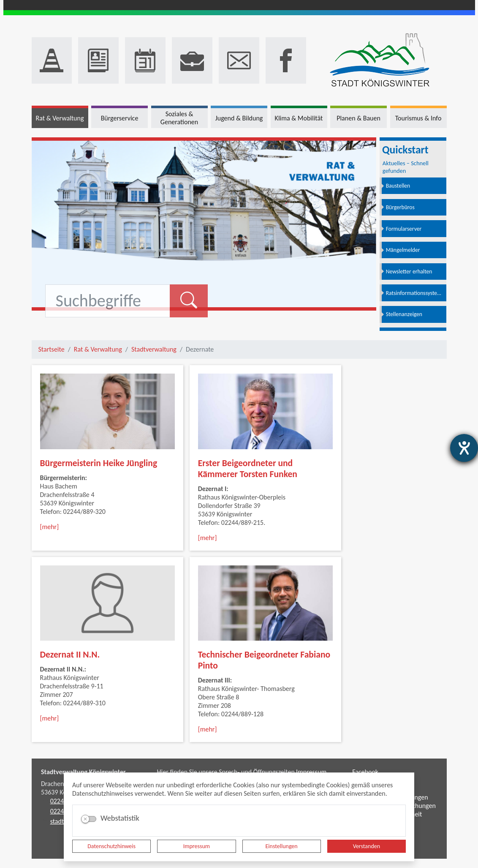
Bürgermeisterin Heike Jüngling (99, 463)
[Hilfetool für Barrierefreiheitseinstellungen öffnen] (464, 448)
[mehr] (50, 527)
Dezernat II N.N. (70, 654)
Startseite (52, 349)
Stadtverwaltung (154, 349)
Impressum (197, 846)
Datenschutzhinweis (111, 846)
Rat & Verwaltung (98, 349)
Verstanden (367, 846)
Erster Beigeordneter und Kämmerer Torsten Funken (248, 468)
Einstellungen (282, 846)
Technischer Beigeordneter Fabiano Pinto (264, 660)
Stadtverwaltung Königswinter (83, 772)
